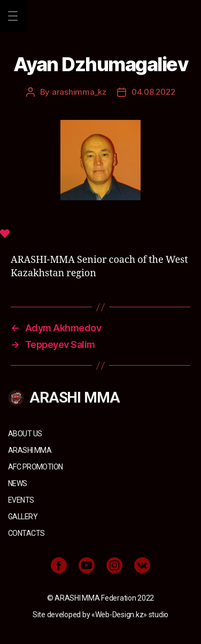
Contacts (26, 533)
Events (21, 500)
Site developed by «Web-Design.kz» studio (100, 615)
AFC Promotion (35, 467)
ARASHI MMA (30, 450)
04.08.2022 (153, 92)
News (18, 483)
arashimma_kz (79, 92)
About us (25, 434)
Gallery (23, 517)
